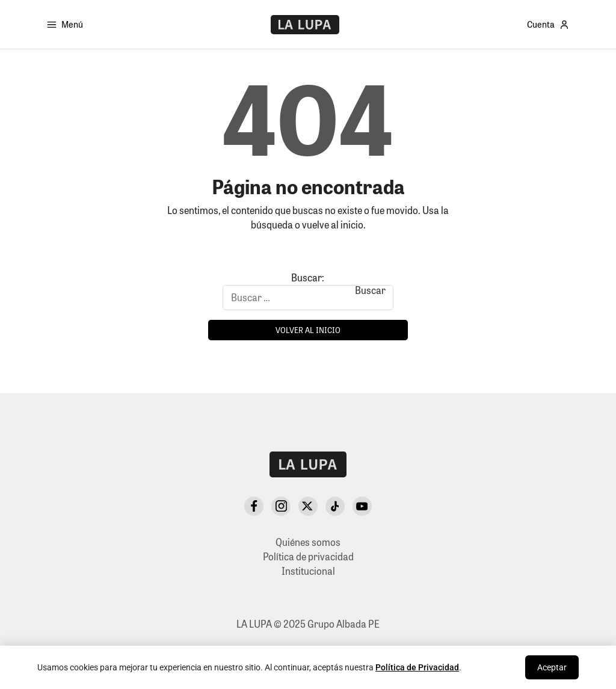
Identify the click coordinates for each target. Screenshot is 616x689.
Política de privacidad (308, 556)
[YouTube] (362, 506)
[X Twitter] (308, 506)
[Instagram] (281, 506)
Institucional (308, 571)
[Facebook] (254, 506)
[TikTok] (335, 506)
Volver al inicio (308, 330)
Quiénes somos (308, 542)
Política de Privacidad (417, 667)
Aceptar (552, 667)
